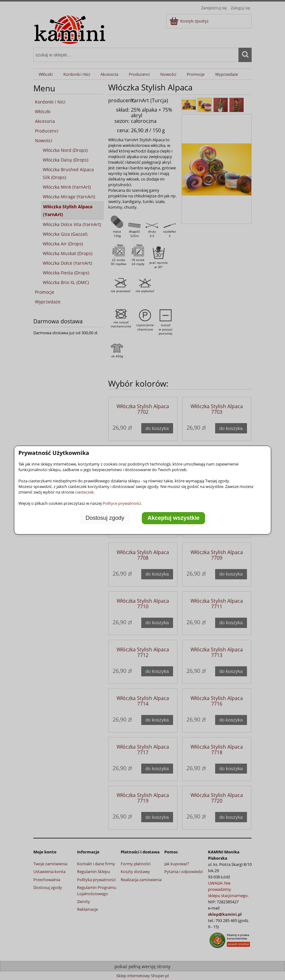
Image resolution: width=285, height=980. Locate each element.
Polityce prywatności (122, 503)
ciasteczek (85, 492)
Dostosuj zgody (105, 518)
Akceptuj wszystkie (174, 518)
